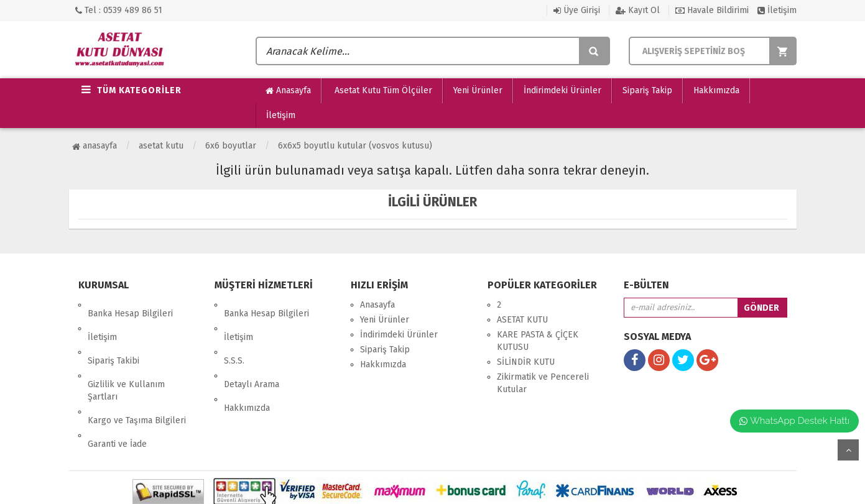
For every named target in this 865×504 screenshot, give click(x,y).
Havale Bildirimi (712, 10)
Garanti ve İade (117, 392)
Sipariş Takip (647, 90)
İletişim (777, 10)
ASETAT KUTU (161, 146)
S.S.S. (234, 335)
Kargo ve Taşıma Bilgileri (137, 377)
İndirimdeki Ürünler (562, 90)
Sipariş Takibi (113, 335)
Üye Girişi (577, 10)
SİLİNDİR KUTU (526, 362)
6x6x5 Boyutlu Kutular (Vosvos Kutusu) (355, 146)
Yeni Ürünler (478, 90)
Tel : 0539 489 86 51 (119, 10)
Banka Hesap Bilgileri (130, 305)
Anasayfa (288, 91)
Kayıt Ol (638, 10)
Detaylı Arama (252, 350)
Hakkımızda (716, 90)
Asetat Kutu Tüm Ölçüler (382, 90)
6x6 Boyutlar (231, 146)
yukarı (848, 450)
